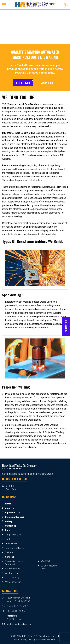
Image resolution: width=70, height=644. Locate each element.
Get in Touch (23, 83)
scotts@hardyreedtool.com (19, 624)
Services (10, 557)
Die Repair (10, 552)
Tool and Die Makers (14, 548)
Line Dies (9, 539)
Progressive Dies (13, 535)
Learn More (47, 83)
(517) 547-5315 (18, 611)
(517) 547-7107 (21, 606)
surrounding (40, 474)
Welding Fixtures (13, 573)
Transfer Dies (11, 544)
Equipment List (13, 513)
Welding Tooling (13, 569)
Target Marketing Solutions (44, 640)
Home (8, 504)
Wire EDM (45, 561)
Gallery (9, 521)
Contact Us (11, 526)
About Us (10, 508)
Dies (7, 530)
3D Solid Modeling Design (49, 567)
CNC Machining (12, 578)
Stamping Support (14, 517)
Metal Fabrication (13, 582)
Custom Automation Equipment (15, 563)
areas (50, 474)
